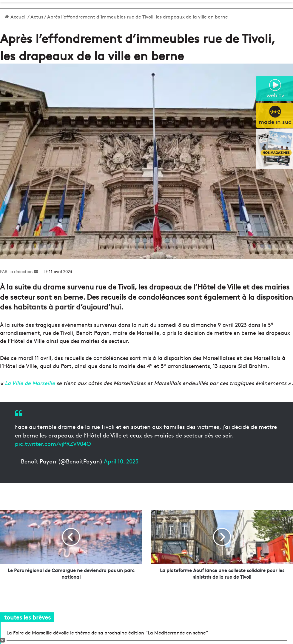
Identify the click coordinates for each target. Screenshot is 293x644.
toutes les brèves (27, 617)
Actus (37, 16)
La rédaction (21, 271)
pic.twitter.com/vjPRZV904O (53, 443)
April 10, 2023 (121, 461)
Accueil (16, 16)
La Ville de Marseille (29, 383)
